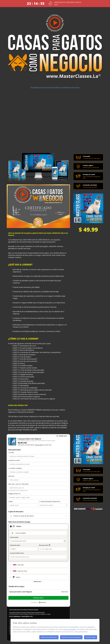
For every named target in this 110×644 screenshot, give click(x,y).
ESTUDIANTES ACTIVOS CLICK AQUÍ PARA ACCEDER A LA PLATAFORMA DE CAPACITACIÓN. (55, 87)
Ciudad (10, 501)
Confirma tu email (14, 460)
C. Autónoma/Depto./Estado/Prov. (50, 501)
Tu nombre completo (15, 468)
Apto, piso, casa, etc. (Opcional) (18, 484)
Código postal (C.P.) (14, 494)
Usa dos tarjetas (21, 533)
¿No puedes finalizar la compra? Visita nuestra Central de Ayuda (27, 612)
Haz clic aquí (38, 445)
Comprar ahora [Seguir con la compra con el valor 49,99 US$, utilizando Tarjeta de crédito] (38, 598)
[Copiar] (21, 616)
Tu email (11, 452)
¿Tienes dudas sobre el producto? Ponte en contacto (24, 610)
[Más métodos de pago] (38, 582)
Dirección (11, 476)
